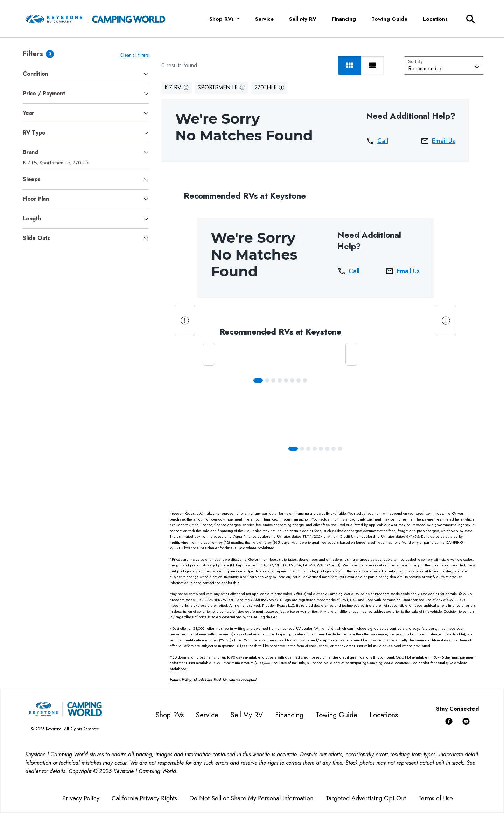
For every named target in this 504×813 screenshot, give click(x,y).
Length (32, 218)
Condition (35, 74)
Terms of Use (436, 798)
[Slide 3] (280, 380)
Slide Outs (36, 238)
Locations (435, 19)
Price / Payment (44, 93)
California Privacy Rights (144, 798)
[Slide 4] (286, 380)
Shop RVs (170, 715)
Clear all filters (134, 55)
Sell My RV (303, 19)
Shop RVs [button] (222, 19)
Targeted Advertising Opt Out (366, 798)
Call (377, 141)
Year (29, 113)
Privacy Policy (81, 798)
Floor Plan (36, 199)
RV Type (34, 133)
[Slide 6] (299, 380)
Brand (30, 152)
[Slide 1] (267, 380)
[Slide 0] (258, 380)
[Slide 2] (273, 380)
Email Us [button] (438, 141)
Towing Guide (389, 19)
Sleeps (32, 179)
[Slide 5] (292, 380)
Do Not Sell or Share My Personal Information (251, 798)
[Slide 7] (305, 380)
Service (264, 19)
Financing (344, 19)
